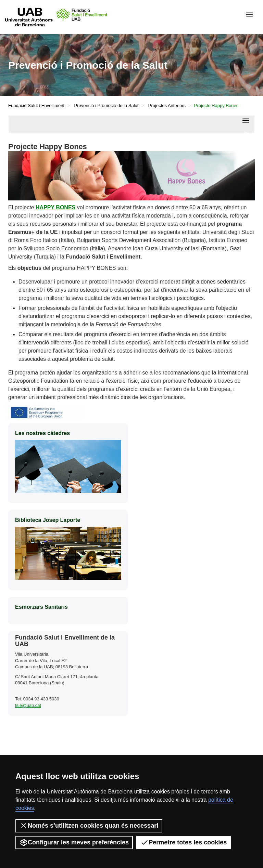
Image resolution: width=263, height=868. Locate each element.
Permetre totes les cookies (184, 842)
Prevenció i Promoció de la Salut (107, 106)
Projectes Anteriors (167, 106)
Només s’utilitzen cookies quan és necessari (89, 826)
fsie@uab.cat (28, 705)
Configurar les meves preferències (74, 842)
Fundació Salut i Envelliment (36, 106)
